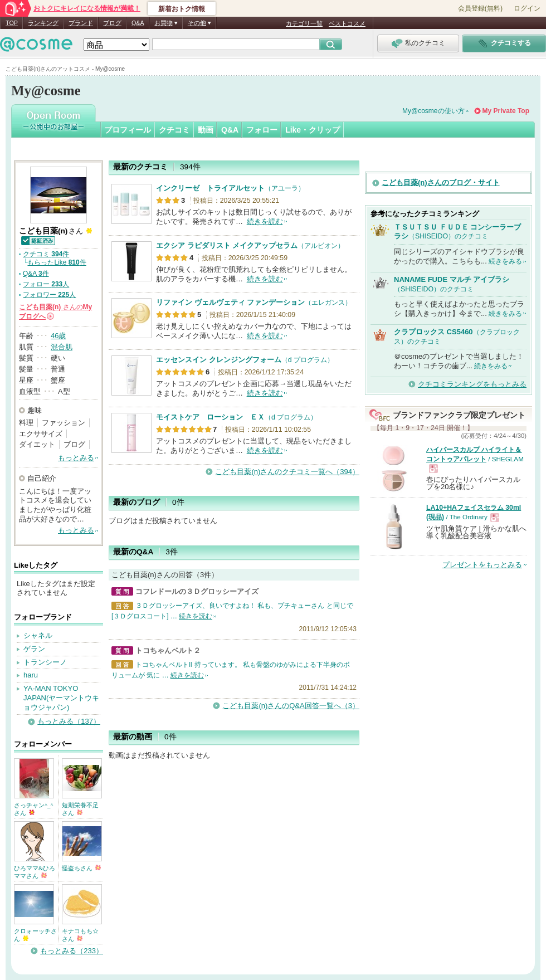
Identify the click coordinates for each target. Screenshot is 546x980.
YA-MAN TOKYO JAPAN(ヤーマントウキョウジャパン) (61, 698)
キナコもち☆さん (80, 935)
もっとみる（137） (69, 721)
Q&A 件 (36, 274)
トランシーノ (45, 662)
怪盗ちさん (81, 868)
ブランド (81, 23)
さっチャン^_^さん (34, 809)
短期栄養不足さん (80, 809)
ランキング (43, 23)
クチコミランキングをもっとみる (472, 384)
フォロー (262, 130)
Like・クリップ (313, 130)
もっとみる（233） (72, 951)
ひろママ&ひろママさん (35, 872)
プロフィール (128, 130)
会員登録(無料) (480, 8)
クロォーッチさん (35, 935)
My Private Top (506, 111)
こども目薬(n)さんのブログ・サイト (441, 182)
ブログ (112, 23)
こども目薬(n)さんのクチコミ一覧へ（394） (287, 472)
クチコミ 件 (46, 254)
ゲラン (34, 649)
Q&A (138, 23)
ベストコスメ (347, 23)
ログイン (527, 8)
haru (31, 675)
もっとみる (76, 458)
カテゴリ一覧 (304, 23)
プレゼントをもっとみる (482, 565)
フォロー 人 (46, 284)
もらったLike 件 (57, 262)
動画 (206, 130)
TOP (12, 23)
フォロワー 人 (49, 295)
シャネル (38, 635)
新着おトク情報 (182, 9)
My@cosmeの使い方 (433, 111)
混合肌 (62, 347)
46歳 (58, 336)
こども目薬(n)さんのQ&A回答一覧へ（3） (291, 706)
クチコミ (174, 130)
